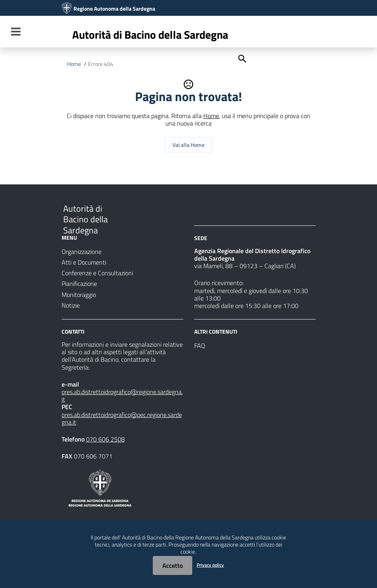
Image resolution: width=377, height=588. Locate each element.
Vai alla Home (188, 145)
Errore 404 (101, 64)
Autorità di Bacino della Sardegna (150, 35)
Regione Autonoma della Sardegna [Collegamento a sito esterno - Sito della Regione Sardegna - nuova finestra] (114, 9)
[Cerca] (242, 58)
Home (74, 64)
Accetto (173, 565)
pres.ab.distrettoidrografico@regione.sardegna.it (122, 395)
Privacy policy (210, 565)
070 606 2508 (105, 439)
